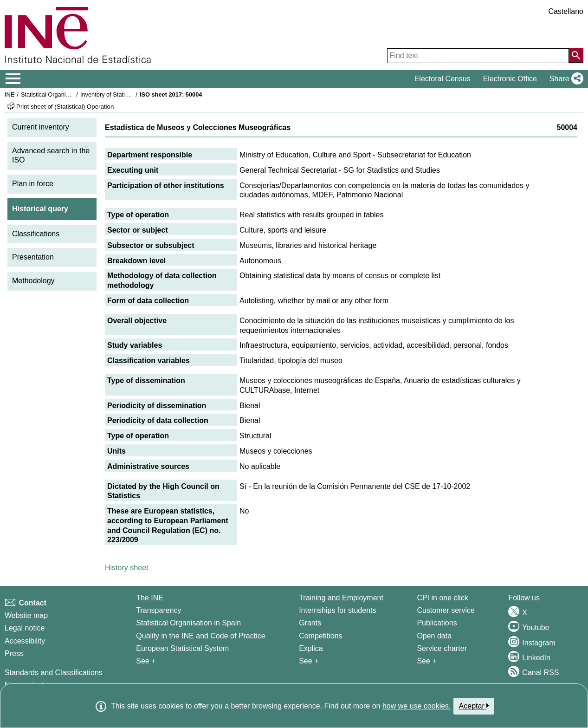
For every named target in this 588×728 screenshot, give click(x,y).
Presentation (33, 257)
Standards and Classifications (54, 673)
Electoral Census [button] (443, 79)
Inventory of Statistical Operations (125, 94)
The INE (150, 598)
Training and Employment (341, 598)
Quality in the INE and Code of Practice (200, 636)
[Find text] (478, 56)
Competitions (320, 636)
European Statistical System (182, 648)
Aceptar (474, 706)
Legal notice (25, 628)
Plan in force (33, 184)
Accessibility (25, 641)
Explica (311, 648)
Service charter (442, 648)
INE (10, 94)
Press (14, 653)
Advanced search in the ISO (51, 156)
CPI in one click (442, 598)
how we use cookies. (417, 706)
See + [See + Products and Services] (426, 661)
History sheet (126, 568)
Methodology (33, 281)
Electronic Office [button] (510, 79)
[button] (565, 79)
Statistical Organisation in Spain (63, 94)
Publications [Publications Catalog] (437, 623)
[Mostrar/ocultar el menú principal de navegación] (13, 79)
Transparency (158, 610)
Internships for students (337, 610)
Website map (26, 615)
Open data (434, 636)
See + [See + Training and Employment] (309, 661)
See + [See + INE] (146, 661)
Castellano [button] (566, 11)
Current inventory (41, 127)
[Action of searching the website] (576, 55)
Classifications (36, 234)
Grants (310, 623)
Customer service (446, 610)
